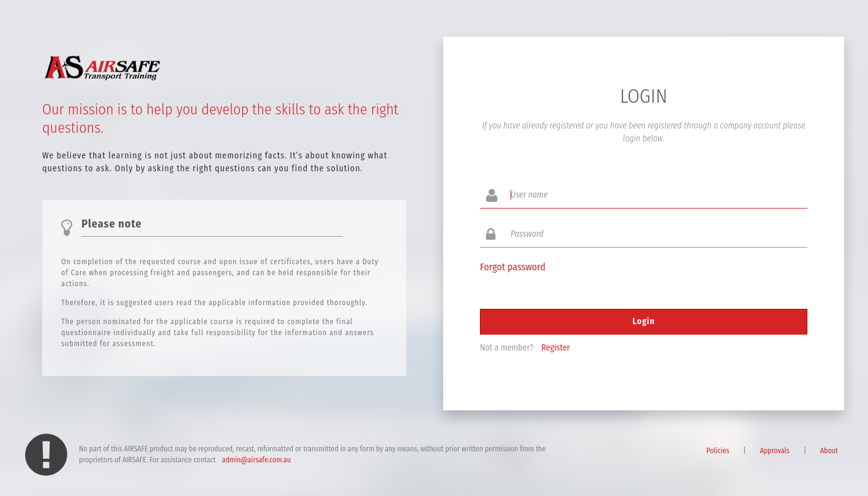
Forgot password (513, 267)
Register (556, 348)
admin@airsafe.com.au (257, 460)
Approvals (774, 451)
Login (644, 321)
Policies (718, 451)
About (829, 451)
